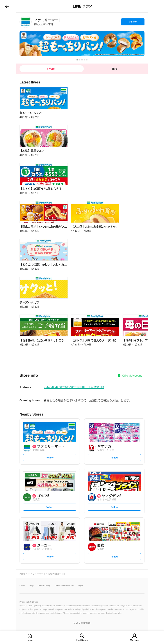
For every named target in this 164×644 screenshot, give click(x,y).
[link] (26, 22)
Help (32, 586)
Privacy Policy (44, 586)
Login (80, 586)
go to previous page (7, 6)
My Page (134, 640)
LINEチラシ (82, 6)
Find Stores (82, 640)
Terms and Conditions (64, 586)
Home (30, 640)
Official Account (132, 376)
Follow (133, 23)
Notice (22, 586)
